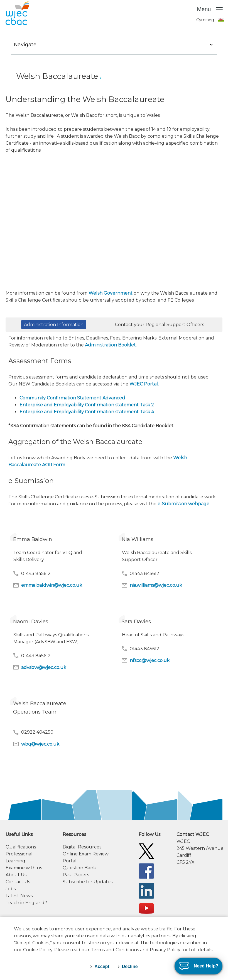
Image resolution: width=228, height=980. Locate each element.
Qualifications (21, 847)
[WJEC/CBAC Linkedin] (146, 890)
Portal (70, 861)
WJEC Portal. (144, 384)
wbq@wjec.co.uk (36, 744)
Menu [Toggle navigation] (210, 10)
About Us (16, 875)
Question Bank (79, 868)
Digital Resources (82, 847)
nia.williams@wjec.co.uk (152, 585)
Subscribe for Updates (88, 882)
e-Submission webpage (183, 504)
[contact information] (199, 848)
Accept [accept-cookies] (102, 966)
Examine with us (24, 868)
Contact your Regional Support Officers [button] (160, 325)
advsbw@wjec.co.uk (39, 667)
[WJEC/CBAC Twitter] (146, 851)
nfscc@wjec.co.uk (145, 660)
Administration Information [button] (54, 325)
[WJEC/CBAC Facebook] (146, 871)
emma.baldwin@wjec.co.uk (47, 585)
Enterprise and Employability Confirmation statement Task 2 (87, 405)
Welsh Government (111, 293)
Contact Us (18, 882)
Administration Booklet (110, 345)
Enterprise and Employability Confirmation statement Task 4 (87, 412)
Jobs (11, 889)
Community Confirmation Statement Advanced (72, 398)
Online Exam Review (86, 854)
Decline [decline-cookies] (130, 966)
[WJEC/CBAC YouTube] (146, 908)
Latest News (19, 896)
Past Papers (76, 875)
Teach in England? (26, 903)
